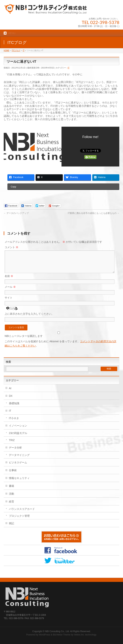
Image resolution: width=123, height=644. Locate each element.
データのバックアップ (16, 213)
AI (10, 393)
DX (11, 400)
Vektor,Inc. (79, 635)
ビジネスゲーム (18, 467)
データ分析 (15, 452)
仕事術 (13, 475)
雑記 (11, 528)
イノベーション (18, 430)
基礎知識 (14, 408)
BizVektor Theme (62, 635)
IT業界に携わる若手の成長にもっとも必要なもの (94, 213)
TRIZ (12, 445)
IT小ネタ (14, 423)
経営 (11, 506)
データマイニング (19, 459)
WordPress (45, 635)
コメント (11, 247)
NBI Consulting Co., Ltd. (57, 631)
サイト (9, 302)
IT (69, 68)
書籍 (11, 490)
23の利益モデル (18, 438)
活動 (11, 498)
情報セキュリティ (19, 483)
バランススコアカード (22, 513)
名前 (9, 281)
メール (10, 291)
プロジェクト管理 (19, 520)
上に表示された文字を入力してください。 (29, 318)
